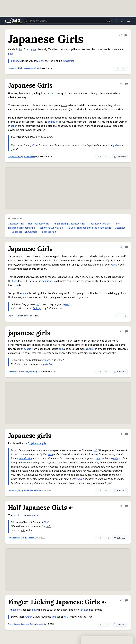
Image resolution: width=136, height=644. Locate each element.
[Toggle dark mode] (122, 21)
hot (66, 617)
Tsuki (26, 316)
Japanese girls (14, 490)
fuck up (37, 308)
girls (20, 49)
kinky (15, 281)
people (27, 349)
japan (33, 49)
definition (53, 122)
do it (17, 515)
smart (47, 360)
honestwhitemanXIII (32, 490)
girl (38, 304)
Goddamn (16, 61)
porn (61, 349)
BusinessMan (29, 157)
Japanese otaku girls (100, 224)
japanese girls (14, 371)
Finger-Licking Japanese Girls (69, 224)
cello (48, 526)
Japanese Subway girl (51, 228)
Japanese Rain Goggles (25, 232)
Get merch (120, 157)
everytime (68, 61)
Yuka (51, 364)
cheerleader (26, 459)
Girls (46, 522)
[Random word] (108, 21)
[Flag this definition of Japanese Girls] (126, 35)
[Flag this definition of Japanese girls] (126, 434)
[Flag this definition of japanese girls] (126, 331)
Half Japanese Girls (39, 224)
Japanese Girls (14, 68)
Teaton (31, 538)
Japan (50, 93)
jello (23, 531)
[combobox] (68, 21)
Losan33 (40, 624)
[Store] (116, 21)
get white (36, 443)
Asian (64, 105)
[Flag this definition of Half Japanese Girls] (126, 506)
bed (67, 304)
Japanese (120, 228)
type (15, 610)
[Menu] (129, 21)
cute (16, 285)
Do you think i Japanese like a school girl (89, 228)
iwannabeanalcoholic (33, 68)
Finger (28, 617)
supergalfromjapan (31, 371)
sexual (84, 610)
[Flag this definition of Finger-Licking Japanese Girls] (126, 600)
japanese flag (49, 232)
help (116, 459)
